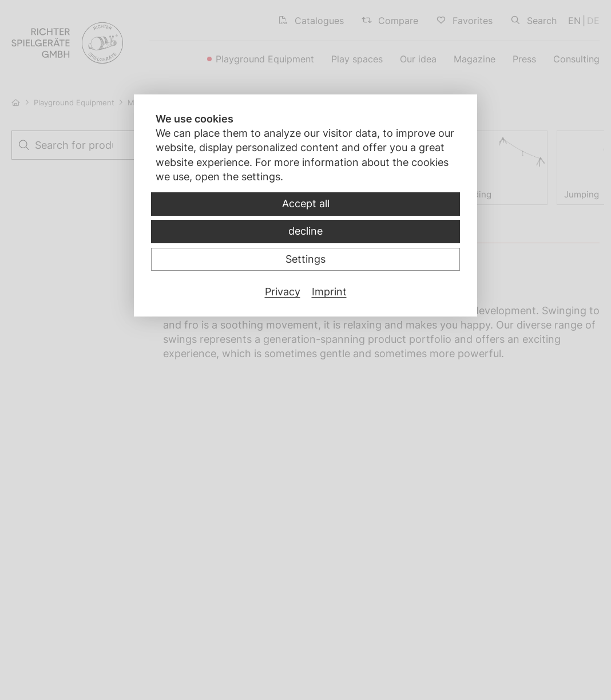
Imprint (329, 292)
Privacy (283, 292)
